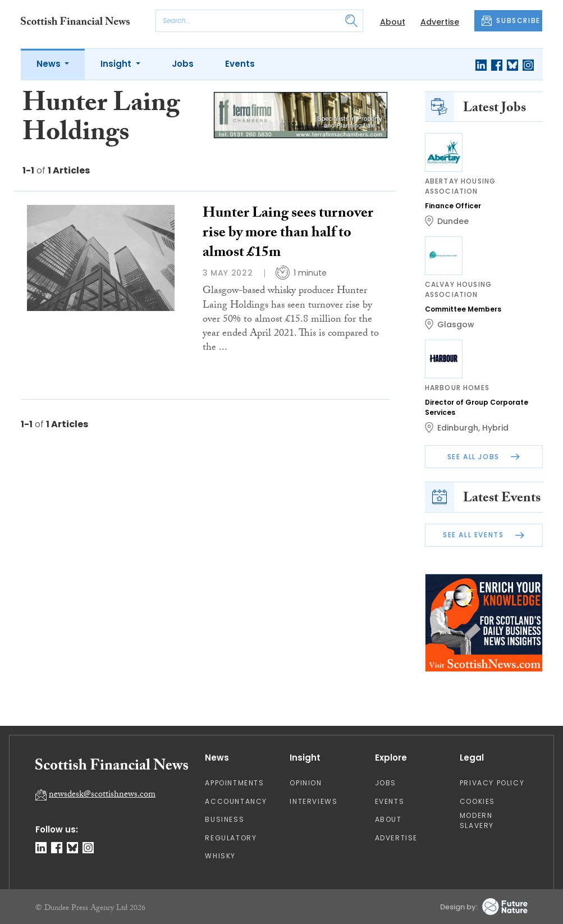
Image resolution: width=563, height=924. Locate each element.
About (393, 22)
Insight (117, 64)
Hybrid (495, 428)
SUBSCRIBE (511, 21)
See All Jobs (484, 457)
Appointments (234, 783)
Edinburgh (458, 428)
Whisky (220, 856)
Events (240, 64)
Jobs (183, 64)
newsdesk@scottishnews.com (102, 795)
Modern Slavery (477, 820)
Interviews (313, 801)
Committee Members (463, 309)
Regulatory (231, 838)
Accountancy (236, 801)
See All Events (484, 535)
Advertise (440, 22)
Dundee (453, 221)
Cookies (477, 801)
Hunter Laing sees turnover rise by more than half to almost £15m (288, 234)
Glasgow (456, 324)
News (50, 64)
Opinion (306, 783)
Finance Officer (453, 206)
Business (225, 819)
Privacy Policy (492, 783)
